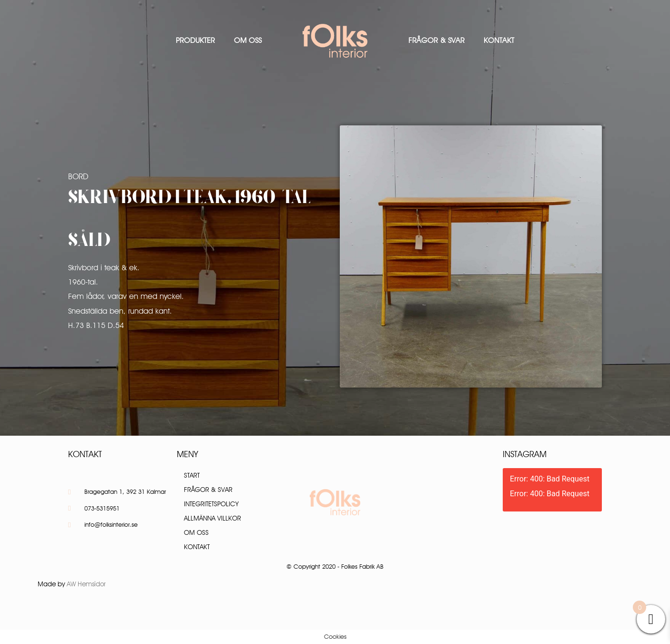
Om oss (248, 40)
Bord (78, 176)
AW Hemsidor (86, 584)
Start (192, 475)
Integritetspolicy (211, 504)
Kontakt (499, 40)
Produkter (195, 40)
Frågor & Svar (437, 40)
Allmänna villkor (213, 518)
